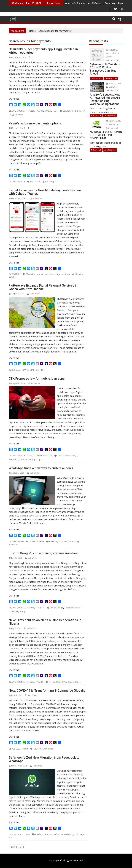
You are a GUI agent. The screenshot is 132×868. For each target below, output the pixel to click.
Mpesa (45, 182)
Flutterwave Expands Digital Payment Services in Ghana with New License (43, 287)
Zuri (11, 837)
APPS (14, 111)
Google (23, 611)
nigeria (52, 682)
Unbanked (20, 115)
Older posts (19, 847)
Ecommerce (48, 749)
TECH (55, 111)
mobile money (78, 111)
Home (32, 31)
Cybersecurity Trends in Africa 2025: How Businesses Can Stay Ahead (97, 55)
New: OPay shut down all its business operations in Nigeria (45, 622)
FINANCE (39, 111)
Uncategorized (111, 78)
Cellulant (67, 111)
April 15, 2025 (113, 84)
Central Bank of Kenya (67, 456)
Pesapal (53, 182)
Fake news (63, 541)
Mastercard (35, 182)
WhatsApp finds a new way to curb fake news (41, 468)
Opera (41, 459)
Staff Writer (37, 198)
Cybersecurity (97, 78)
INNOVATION (96, 116)
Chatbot (39, 834)
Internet (38, 456)
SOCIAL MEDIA (32, 541)
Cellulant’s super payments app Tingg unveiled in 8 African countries (45, 51)
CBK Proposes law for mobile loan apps (37, 379)
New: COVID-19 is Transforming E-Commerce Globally (47, 691)
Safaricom (58, 834)
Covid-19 (53, 541)
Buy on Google (57, 608)
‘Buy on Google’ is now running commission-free (43, 553)
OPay (65, 682)
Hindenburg (14, 459)
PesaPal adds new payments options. (35, 123)
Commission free (72, 608)
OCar (59, 682)
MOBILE (48, 111)
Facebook (48, 834)
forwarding (74, 541)
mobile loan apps (29, 459)
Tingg (11, 115)
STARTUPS (16, 274)
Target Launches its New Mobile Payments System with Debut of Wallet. (45, 192)
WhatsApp (13, 545)
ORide (78, 682)
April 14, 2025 (113, 121)
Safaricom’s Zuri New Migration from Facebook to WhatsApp (44, 759)
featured (31, 111)
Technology (69, 834)
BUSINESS (21, 111)
